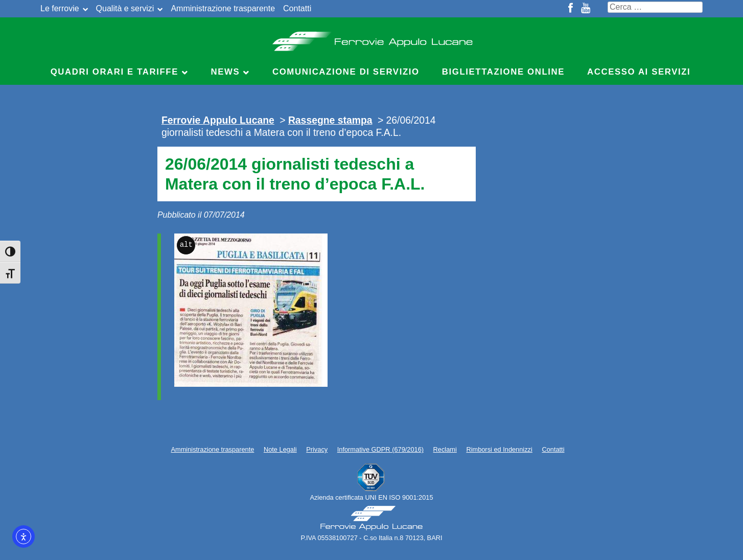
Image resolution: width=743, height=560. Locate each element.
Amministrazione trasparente (223, 8)
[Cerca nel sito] (655, 7)
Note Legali (280, 449)
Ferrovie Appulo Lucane (372, 38)
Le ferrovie (60, 8)
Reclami (445, 449)
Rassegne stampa (330, 120)
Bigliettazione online (503, 72)
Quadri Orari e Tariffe (114, 72)
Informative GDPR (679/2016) (380, 449)
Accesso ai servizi (639, 72)
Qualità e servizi (125, 8)
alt (186, 245)
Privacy (317, 449)
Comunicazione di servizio (346, 72)
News (226, 72)
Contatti (297, 8)
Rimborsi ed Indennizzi (499, 449)
